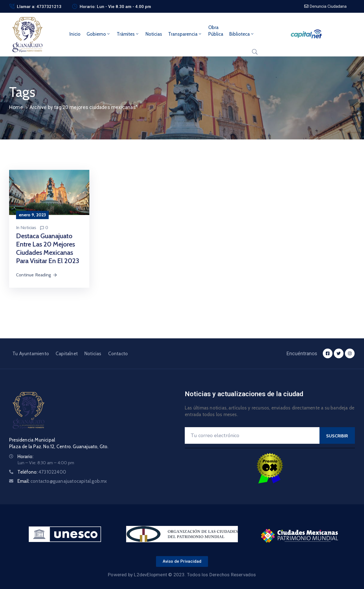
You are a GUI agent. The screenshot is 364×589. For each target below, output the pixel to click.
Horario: (25, 456)
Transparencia (185, 34)
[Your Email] (252, 435)
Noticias (154, 34)
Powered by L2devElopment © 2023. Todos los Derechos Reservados (182, 575)
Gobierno (99, 34)
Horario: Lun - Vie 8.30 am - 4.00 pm (115, 7)
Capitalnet (67, 354)
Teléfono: (42, 472)
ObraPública (216, 31)
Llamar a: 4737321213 (39, 7)
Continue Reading (37, 275)
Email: (62, 481)
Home (16, 107)
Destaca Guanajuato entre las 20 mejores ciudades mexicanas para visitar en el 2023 (48, 248)
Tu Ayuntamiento (31, 354)
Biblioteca (242, 34)
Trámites (128, 34)
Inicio (75, 34)
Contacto (118, 354)
